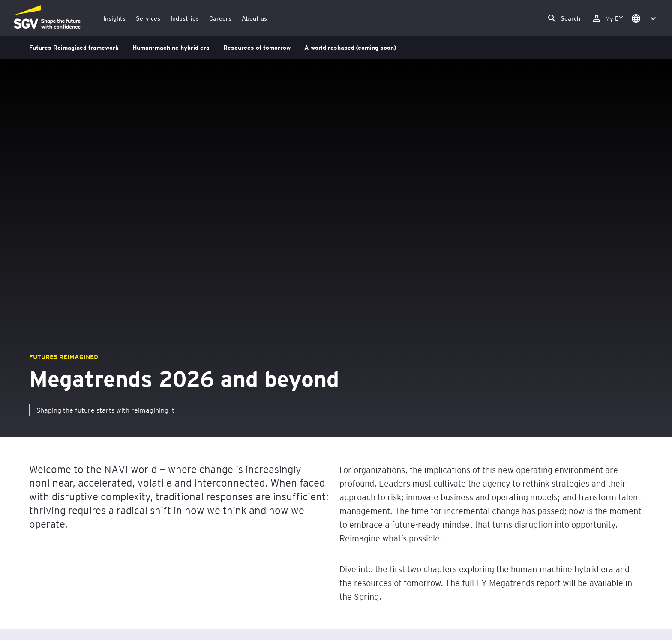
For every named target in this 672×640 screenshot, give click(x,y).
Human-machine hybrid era (171, 48)
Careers (220, 18)
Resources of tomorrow (257, 48)
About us (254, 18)
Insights (114, 18)
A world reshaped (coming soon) (350, 48)
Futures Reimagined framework (74, 48)
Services (148, 18)
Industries (185, 18)
